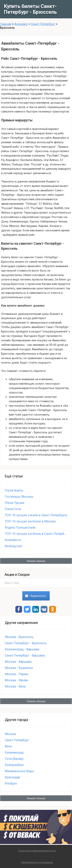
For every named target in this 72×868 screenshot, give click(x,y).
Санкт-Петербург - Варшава (25, 655)
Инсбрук (11, 783)
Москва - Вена (15, 686)
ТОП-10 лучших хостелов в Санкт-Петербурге (38, 534)
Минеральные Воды (19, 771)
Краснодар (12, 777)
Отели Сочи (13, 509)
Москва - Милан (16, 680)
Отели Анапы (14, 490)
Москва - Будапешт (19, 668)
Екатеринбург (14, 765)
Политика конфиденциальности (37, 851)
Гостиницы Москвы (19, 497)
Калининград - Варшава (22, 649)
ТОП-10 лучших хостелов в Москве (30, 521)
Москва (10, 734)
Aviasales (21, 24)
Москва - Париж (17, 674)
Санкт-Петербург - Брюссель (26, 643)
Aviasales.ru (13, 540)
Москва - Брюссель (19, 637)
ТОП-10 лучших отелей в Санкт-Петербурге (36, 515)
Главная (6, 24)
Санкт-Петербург (43, 24)
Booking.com (13, 546)
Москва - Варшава (18, 662)
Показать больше (36, 561)
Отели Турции (14, 503)
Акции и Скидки (17, 575)
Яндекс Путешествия (20, 528)
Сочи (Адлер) (14, 759)
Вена (8, 746)
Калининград (14, 753)
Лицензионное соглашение (37, 862)
